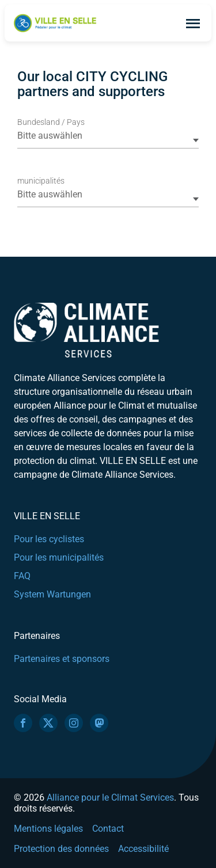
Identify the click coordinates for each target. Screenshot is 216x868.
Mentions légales (48, 829)
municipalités (41, 181)
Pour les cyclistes (49, 539)
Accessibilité (143, 849)
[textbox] (107, 136)
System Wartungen (52, 594)
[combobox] (108, 140)
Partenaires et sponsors (62, 659)
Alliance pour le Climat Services (110, 797)
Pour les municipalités (59, 557)
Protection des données (61, 849)
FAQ (22, 576)
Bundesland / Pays (51, 122)
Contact (108, 829)
